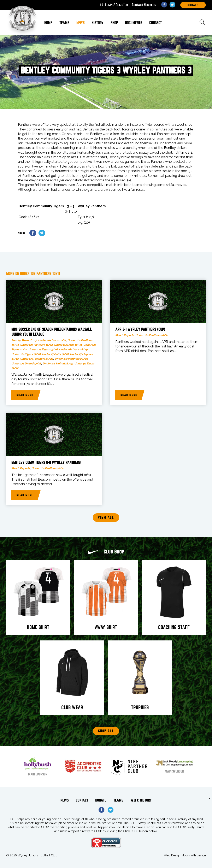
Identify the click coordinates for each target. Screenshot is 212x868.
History (98, 23)
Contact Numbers (144, 5)
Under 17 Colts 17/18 (55, 354)
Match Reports (125, 335)
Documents (134, 23)
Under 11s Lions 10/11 (68, 345)
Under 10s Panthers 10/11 (152, 335)
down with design (194, 855)
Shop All (106, 731)
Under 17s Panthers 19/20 (37, 359)
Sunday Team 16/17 (24, 340)
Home (48, 23)
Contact (155, 23)
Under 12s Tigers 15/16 (43, 349)
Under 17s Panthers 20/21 (71, 359)
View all (106, 518)
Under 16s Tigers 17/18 (26, 354)
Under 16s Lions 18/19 (73, 349)
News (81, 23)
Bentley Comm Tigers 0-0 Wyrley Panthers (46, 463)
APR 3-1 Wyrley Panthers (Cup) (140, 329)
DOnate (193, 5)
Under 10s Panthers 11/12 (36, 345)
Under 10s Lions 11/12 (52, 340)
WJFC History (141, 800)
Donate (101, 800)
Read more (25, 395)
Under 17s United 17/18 (26, 363)
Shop (114, 23)
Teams (64, 23)
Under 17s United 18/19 (58, 363)
